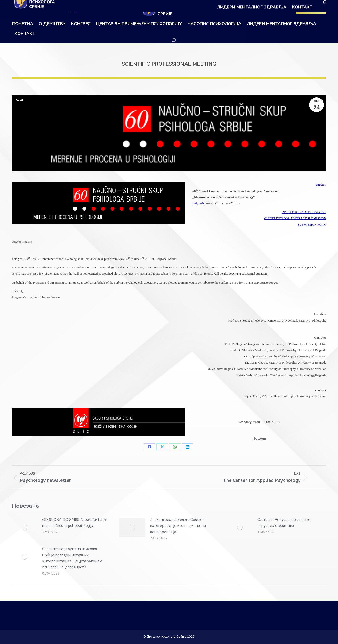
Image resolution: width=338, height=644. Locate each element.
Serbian (321, 185)
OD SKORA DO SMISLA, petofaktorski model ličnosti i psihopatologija (75, 523)
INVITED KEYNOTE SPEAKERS (304, 212)
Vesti (19, 100)
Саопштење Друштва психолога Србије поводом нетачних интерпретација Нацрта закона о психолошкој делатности (72, 558)
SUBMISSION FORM (312, 224)
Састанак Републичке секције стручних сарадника (284, 523)
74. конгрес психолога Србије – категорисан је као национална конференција (178, 526)
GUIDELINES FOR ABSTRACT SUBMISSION (295, 218)
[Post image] (25, 527)
